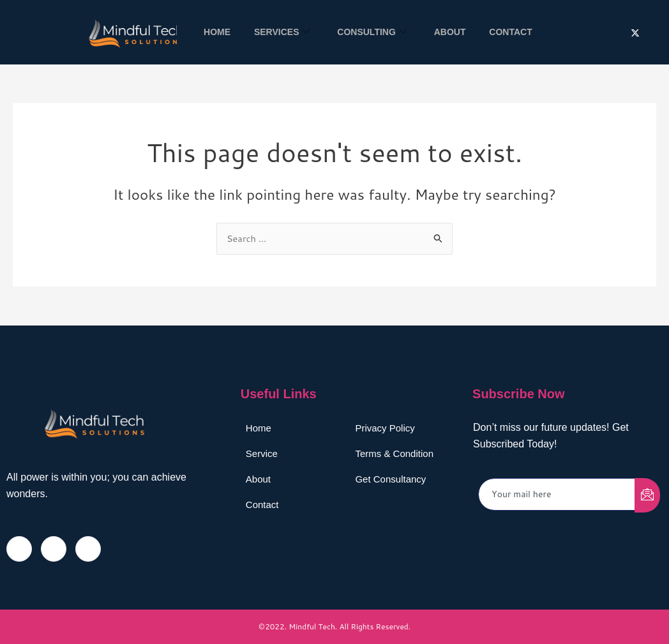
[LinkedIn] (88, 549)
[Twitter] (635, 32)
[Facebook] (19, 549)
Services (280, 32)
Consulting (372, 32)
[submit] (647, 495)
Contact (515, 32)
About (452, 32)
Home (213, 32)
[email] (557, 494)
